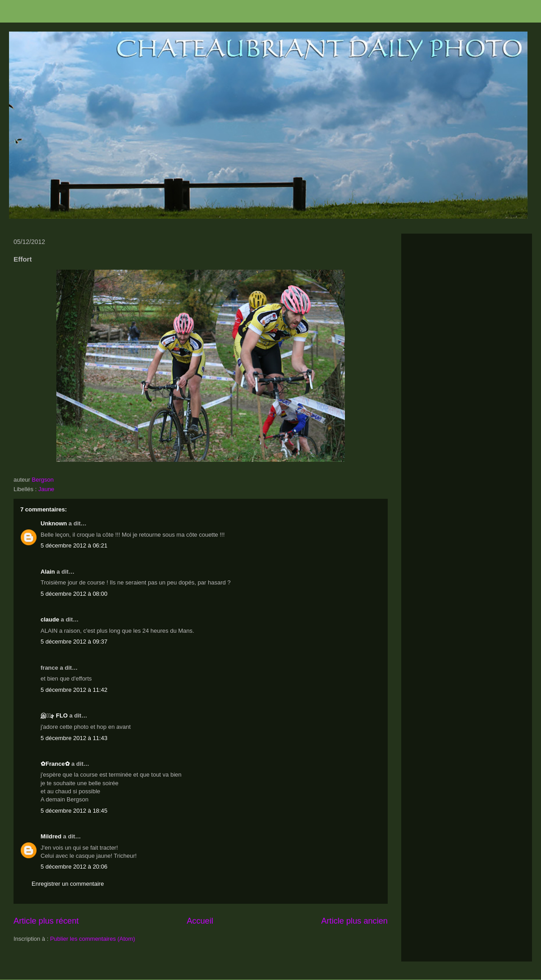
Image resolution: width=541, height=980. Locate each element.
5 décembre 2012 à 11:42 (74, 690)
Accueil (200, 921)
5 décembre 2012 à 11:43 (74, 738)
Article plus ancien (354, 921)
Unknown (54, 523)
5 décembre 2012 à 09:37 (74, 642)
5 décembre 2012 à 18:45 (74, 811)
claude (50, 619)
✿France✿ (56, 764)
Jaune (46, 489)
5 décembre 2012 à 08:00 (74, 594)
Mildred (51, 836)
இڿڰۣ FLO (54, 715)
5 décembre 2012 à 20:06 (74, 867)
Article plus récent (46, 921)
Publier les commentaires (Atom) (93, 939)
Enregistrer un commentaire (68, 884)
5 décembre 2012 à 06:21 (74, 545)
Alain (48, 572)
